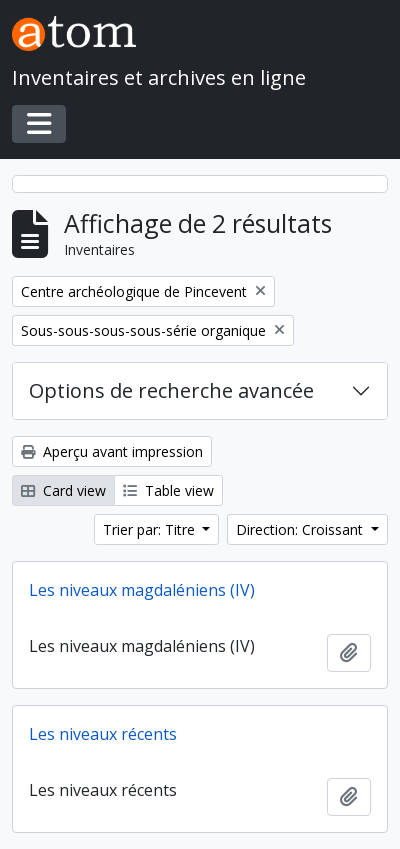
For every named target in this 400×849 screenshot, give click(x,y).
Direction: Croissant (301, 529)
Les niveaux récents (103, 734)
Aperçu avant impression (112, 451)
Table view (168, 490)
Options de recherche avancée (171, 390)
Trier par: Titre (151, 529)
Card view (63, 490)
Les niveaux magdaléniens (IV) (142, 590)
